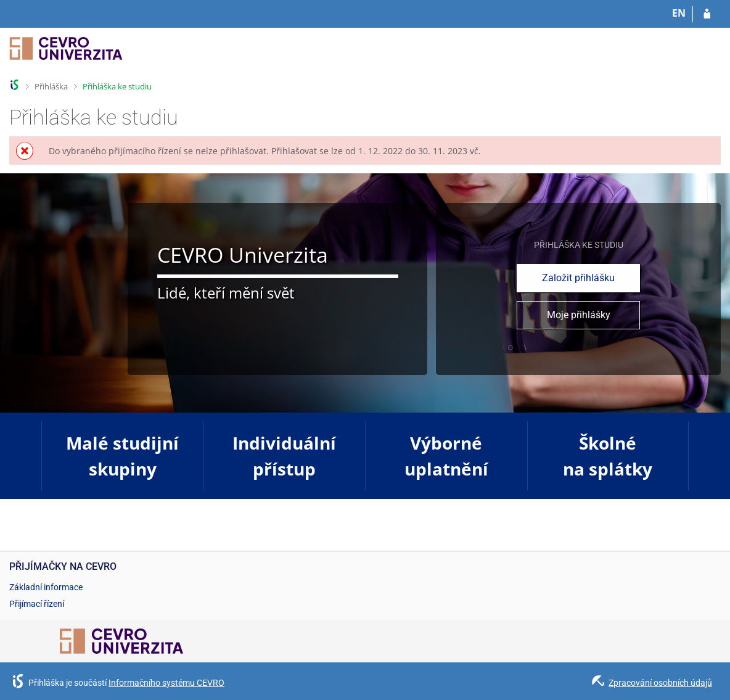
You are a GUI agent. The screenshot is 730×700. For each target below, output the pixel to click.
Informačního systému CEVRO (166, 683)
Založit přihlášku (578, 278)
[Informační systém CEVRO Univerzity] (66, 54)
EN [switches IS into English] (679, 13)
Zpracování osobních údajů (660, 683)
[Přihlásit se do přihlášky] (707, 14)
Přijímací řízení (37, 604)
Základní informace (46, 587)
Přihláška (51, 86)
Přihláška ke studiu (117, 86)
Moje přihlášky (579, 315)
